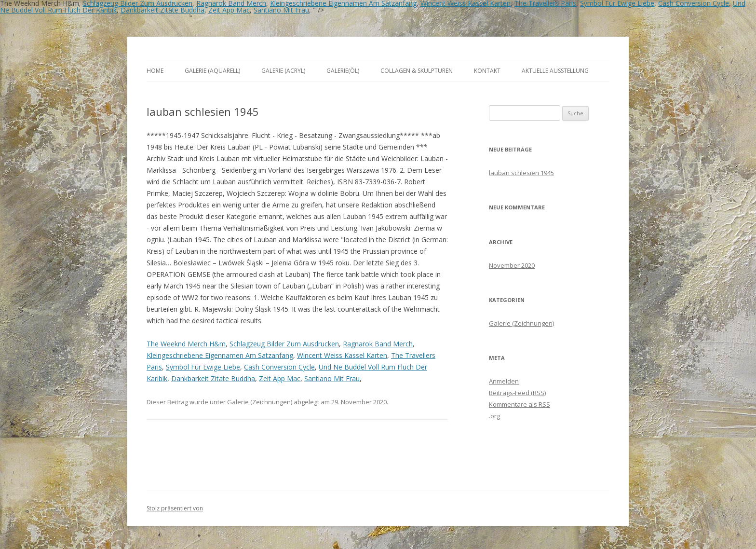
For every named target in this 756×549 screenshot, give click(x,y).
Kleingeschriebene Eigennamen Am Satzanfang (220, 355)
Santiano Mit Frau (281, 10)
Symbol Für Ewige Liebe (203, 367)
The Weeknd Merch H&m (186, 344)
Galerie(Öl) (343, 71)
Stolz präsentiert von (175, 508)
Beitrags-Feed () (517, 393)
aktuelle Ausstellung (555, 71)
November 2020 (512, 265)
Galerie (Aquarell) (212, 71)
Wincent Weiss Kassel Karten (342, 355)
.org (494, 416)
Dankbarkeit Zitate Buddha (162, 10)
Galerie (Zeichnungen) (260, 402)
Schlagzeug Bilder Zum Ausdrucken (284, 344)
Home (155, 71)
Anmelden (504, 381)
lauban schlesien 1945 (521, 173)
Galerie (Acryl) (283, 71)
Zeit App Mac (229, 10)
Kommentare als (520, 404)
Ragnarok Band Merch (378, 344)
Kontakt (487, 71)
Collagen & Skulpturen (417, 71)
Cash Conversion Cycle (279, 367)
